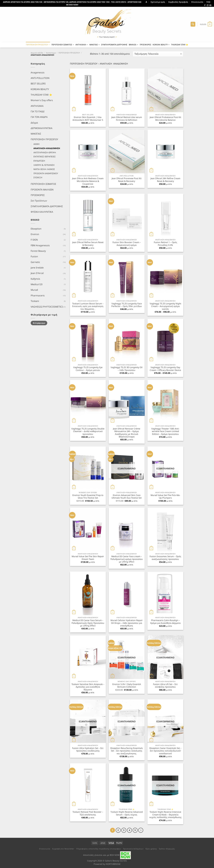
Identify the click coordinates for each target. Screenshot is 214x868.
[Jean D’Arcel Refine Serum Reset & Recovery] (88, 215)
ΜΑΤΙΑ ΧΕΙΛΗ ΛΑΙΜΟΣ (44, 169)
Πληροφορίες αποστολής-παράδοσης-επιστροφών (99, 849)
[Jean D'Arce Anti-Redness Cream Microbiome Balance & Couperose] (88, 152)
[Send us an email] (210, 5)
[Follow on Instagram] (208, 5)
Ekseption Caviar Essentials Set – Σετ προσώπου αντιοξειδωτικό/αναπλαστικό (165, 751)
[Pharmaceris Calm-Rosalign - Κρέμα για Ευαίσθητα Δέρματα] (165, 593)
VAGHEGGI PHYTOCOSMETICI (47, 307)
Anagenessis (38, 72)
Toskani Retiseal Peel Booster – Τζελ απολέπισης (88, 813)
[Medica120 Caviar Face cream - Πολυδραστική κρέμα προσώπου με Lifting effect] (127, 529)
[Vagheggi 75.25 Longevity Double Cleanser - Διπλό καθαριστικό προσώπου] (88, 402)
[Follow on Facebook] (205, 5)
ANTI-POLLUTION (40, 78)
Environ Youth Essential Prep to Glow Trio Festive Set (88, 497)
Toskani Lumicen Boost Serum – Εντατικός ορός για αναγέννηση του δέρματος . (88, 306)
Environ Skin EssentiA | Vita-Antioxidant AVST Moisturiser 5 (88, 119)
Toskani (35, 301)
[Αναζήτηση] (193, 24)
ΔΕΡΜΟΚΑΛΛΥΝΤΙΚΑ (42, 128)
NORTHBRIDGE (113, 864)
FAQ (208, 2)
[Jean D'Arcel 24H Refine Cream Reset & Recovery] (165, 152)
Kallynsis (35, 279)
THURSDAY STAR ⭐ (180, 45)
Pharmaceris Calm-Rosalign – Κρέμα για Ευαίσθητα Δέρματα (165, 622)
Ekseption (36, 229)
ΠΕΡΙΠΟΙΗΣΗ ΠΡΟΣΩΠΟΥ (38, 45)
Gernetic (35, 262)
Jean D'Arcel (37, 273)
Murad (34, 290)
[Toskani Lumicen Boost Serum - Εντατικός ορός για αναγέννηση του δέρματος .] (88, 277)
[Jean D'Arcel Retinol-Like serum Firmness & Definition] (127, 90)
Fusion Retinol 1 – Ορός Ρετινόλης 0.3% (165, 244)
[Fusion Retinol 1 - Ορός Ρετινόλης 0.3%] (165, 215)
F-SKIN (34, 240)
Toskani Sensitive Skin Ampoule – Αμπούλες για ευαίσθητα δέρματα (88, 687)
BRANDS (134, 45)
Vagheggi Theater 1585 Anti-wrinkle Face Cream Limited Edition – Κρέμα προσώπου (165, 431)
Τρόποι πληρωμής (167, 849)
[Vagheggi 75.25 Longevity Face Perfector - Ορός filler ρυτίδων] (127, 277)
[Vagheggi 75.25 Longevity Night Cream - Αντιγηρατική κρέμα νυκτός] (165, 277)
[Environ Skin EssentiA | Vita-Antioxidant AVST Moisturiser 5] (88, 90)
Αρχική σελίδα (37, 53)
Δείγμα (34, 122)
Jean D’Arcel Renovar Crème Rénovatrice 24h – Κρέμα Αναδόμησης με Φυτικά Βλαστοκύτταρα (127, 433)
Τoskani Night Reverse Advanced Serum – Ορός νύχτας (127, 813)
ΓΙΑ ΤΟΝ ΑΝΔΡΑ (39, 117)
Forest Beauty (38, 251)
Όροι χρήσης (151, 849)
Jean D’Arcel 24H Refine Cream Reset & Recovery (165, 180)
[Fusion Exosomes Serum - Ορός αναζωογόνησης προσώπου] (165, 529)
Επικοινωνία (197, 2)
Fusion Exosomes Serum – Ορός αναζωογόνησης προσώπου (165, 558)
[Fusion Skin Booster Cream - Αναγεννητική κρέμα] (127, 215)
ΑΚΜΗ (36, 144)
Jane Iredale (37, 268)
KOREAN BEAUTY (161, 45)
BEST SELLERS (38, 84)
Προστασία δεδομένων (133, 849)
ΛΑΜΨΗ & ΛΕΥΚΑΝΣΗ (44, 165)
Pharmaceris (38, 295)
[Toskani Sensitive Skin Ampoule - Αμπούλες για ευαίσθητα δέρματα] (88, 657)
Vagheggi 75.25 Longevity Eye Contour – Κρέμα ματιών (88, 369)
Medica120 (37, 284)
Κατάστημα (51, 53)
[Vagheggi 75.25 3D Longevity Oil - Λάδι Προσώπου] (127, 341)
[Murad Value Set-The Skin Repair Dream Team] (88, 529)
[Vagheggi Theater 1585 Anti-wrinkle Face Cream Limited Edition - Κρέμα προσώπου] (165, 402)
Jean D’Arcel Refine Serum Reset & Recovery (88, 244)
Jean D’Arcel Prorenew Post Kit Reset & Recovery (127, 180)
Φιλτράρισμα (39, 323)
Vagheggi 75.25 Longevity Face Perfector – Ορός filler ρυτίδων (127, 305)
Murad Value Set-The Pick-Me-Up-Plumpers (165, 497)
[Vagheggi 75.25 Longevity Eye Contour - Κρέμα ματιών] (88, 341)
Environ (35, 234)
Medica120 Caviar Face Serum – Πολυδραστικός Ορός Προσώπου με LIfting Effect (88, 623)
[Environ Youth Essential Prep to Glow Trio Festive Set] (88, 468)
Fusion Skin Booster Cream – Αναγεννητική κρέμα (127, 244)
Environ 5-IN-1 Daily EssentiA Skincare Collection (127, 686)
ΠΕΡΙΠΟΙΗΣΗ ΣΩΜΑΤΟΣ (63, 45)
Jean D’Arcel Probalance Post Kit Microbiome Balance (165, 119)
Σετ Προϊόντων (39, 201)
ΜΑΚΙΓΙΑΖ (95, 45)
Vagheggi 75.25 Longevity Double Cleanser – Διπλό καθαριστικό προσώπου (88, 431)
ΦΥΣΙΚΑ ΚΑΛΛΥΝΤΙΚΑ (42, 212)
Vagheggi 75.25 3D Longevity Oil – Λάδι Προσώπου (127, 369)
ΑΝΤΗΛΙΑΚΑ (82, 45)
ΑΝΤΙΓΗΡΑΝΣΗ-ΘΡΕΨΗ (45, 152)
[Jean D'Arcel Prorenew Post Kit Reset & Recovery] (127, 152)
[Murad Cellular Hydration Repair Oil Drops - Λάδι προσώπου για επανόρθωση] (127, 593)
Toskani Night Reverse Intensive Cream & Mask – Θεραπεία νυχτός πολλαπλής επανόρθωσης (165, 815)
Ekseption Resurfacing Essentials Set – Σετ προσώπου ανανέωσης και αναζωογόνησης (127, 751)
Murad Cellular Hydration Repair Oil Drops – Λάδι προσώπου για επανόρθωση (127, 623)
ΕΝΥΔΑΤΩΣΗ (39, 161)
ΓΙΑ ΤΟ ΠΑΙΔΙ (38, 111)
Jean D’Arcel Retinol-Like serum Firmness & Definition (127, 119)
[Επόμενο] (141, 830)
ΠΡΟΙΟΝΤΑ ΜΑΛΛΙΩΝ (42, 189)
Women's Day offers (42, 100)
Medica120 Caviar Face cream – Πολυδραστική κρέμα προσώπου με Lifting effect (127, 559)
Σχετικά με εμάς (158, 2)
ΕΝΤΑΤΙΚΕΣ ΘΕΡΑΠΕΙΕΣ (44, 157)
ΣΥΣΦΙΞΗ (38, 177)
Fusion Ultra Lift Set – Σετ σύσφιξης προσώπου (165, 686)
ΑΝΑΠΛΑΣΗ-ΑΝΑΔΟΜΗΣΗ (47, 148)
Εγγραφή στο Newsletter (63, 849)
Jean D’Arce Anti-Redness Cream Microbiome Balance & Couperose (88, 181)
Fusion (34, 256)
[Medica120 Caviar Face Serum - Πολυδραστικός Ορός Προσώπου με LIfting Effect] (88, 593)
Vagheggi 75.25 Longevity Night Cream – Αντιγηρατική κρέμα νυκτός (165, 306)
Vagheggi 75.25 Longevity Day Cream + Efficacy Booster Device (165, 369)
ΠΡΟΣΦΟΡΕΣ (145, 45)
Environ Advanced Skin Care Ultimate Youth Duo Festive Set (127, 497)
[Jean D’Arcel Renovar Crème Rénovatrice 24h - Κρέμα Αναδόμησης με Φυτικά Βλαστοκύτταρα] (127, 402)
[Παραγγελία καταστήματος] (158, 54)
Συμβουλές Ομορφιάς (178, 2)
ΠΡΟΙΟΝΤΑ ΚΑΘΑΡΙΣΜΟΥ (46, 173)
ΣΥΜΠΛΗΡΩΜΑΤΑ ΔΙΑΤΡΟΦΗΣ (114, 45)
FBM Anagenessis (40, 245)
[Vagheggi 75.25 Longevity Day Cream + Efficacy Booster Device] (165, 341)
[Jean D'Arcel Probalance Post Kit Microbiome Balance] (165, 90)
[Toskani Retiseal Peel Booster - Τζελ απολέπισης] (88, 785)
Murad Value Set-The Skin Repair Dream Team (88, 558)
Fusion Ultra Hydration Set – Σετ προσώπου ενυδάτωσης (88, 750)
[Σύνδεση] (146, 2)
